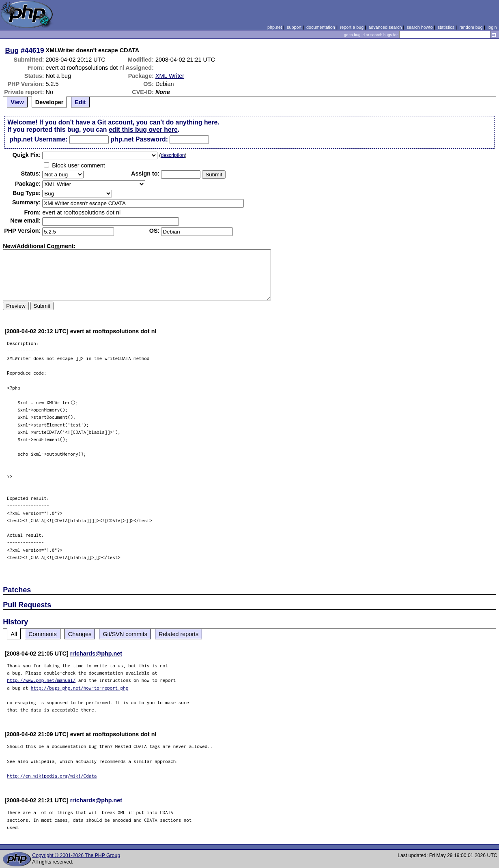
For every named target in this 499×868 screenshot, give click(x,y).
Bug (12, 50)
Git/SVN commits (125, 634)
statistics (446, 27)
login (492, 27)
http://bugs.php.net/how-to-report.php (80, 688)
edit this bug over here (143, 130)
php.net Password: (139, 139)
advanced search (385, 27)
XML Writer (170, 76)
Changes (80, 634)
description (173, 155)
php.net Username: (38, 139)
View (17, 102)
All (14, 634)
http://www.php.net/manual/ (41, 680)
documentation (321, 27)
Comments (43, 634)
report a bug (352, 27)
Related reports (179, 634)
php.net (275, 27)
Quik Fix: (27, 155)
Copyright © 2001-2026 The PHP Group (76, 855)
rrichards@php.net (96, 654)
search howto (419, 27)
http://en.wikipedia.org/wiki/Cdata (52, 776)
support (294, 27)
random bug (471, 27)
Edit (80, 102)
